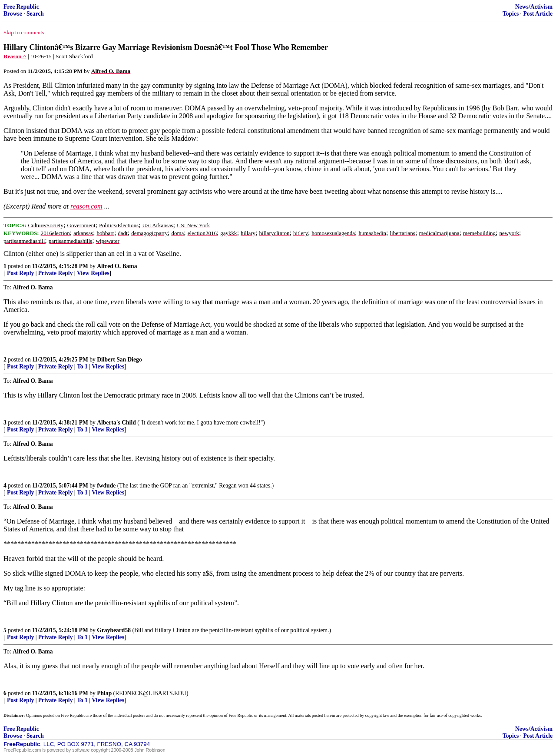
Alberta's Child (116, 423)
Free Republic (21, 7)
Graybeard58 (114, 630)
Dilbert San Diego (119, 360)
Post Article (538, 14)
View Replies (93, 273)
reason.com (86, 206)
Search (35, 14)
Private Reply (56, 273)
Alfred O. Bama (117, 266)
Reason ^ (15, 56)
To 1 (82, 366)
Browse (13, 14)
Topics (511, 14)
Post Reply (20, 273)
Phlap (104, 693)
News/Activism (534, 7)
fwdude (106, 486)
